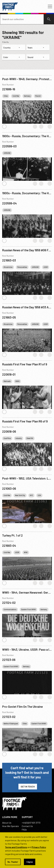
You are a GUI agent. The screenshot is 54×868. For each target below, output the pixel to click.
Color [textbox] (6, 57)
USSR (46, 267)
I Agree (30, 862)
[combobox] (14, 48)
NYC (31, 495)
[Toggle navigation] (50, 6)
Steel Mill (30, 438)
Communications (10, 609)
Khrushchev (8, 267)
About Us (7, 823)
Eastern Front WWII (28, 609)
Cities (6, 96)
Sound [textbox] (30, 57)
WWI (26, 552)
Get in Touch (28, 787)
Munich (38, 96)
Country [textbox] (7, 48)
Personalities (22, 267)
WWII (17, 381)
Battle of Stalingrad (11, 724)
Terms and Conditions (16, 847)
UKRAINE (7, 153)
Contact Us (27, 826)
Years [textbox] (30, 48)
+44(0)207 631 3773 (31, 823)
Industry (19, 438)
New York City (20, 495)
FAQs (24, 830)
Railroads (7, 381)
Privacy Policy (39, 847)
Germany (27, 96)
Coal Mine (7, 438)
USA (39, 495)
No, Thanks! (13, 862)
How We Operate (11, 826)
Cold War (16, 96)
